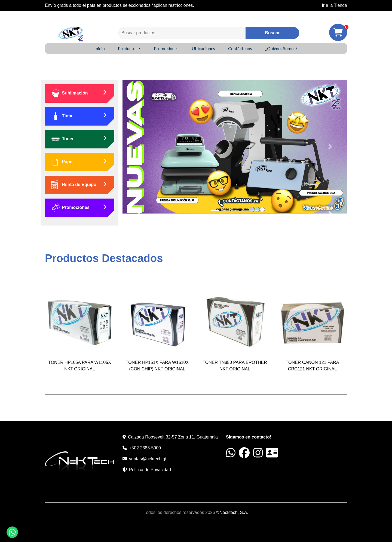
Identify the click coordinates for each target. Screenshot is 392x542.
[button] (139, 147)
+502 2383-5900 (145, 448)
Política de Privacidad (150, 470)
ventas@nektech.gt (148, 459)
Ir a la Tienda (335, 5)
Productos (128, 48)
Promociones (166, 48)
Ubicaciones (203, 48)
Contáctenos (240, 48)
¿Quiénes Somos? (281, 48)
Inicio (100, 48)
